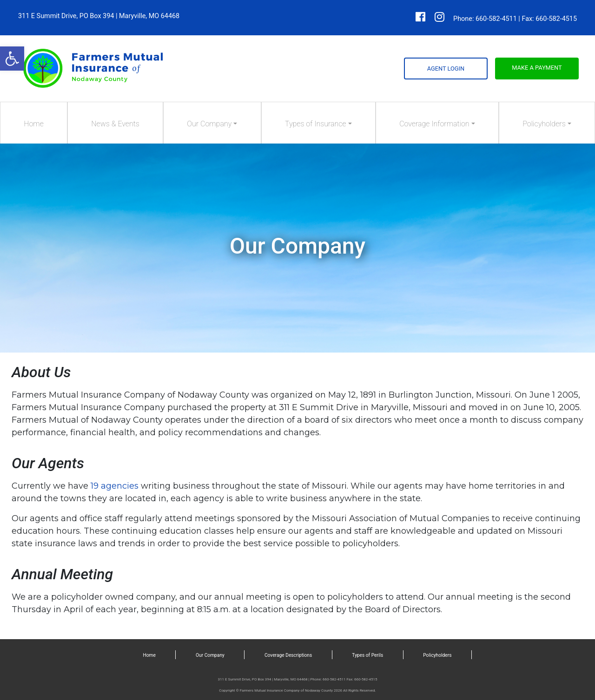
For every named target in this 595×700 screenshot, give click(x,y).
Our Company (209, 124)
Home (34, 124)
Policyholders (544, 124)
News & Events (115, 124)
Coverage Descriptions (288, 655)
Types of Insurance (316, 124)
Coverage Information (434, 124)
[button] (12, 59)
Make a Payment (537, 68)
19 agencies (115, 486)
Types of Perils (367, 655)
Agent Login (446, 69)
